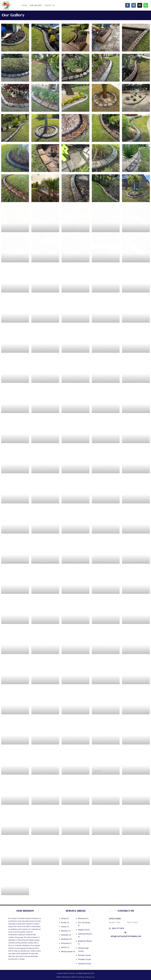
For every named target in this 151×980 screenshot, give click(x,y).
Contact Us (50, 5)
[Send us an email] (140, 5)
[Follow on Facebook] (128, 5)
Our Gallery (36, 5)
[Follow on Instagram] (134, 5)
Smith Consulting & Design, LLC (83, 977)
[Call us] (146, 5)
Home (24, 5)
